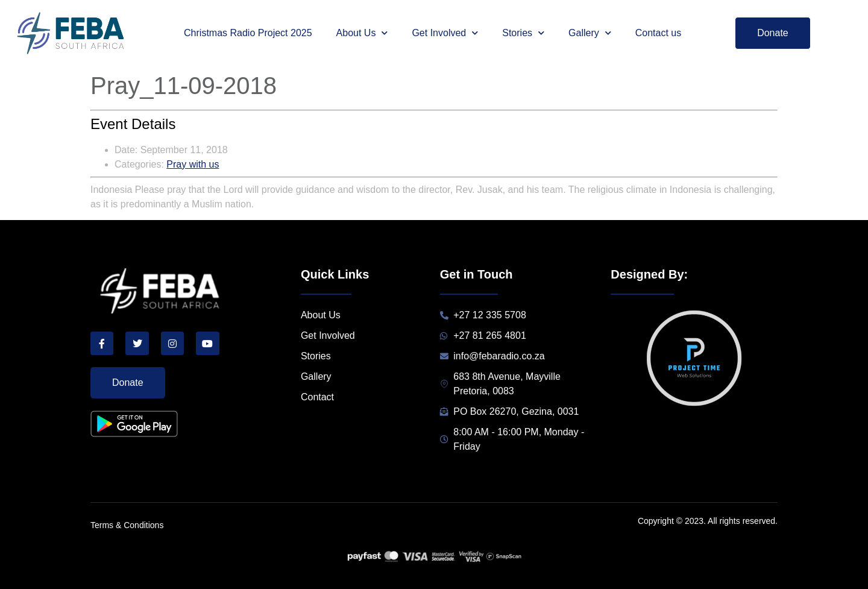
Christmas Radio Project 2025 (248, 33)
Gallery (590, 33)
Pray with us (193, 164)
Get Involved (445, 33)
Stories (523, 33)
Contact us (658, 33)
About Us (362, 33)
